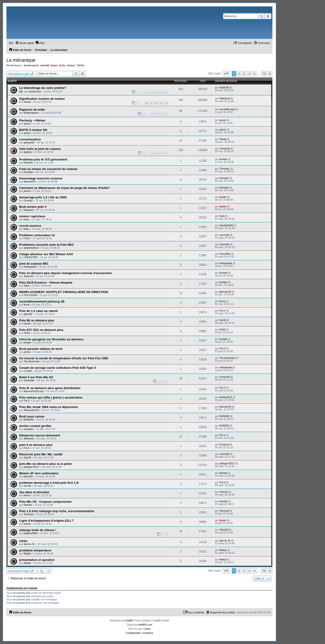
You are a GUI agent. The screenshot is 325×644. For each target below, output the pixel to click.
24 (166, 103)
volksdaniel (226, 367)
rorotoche (225, 148)
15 (156, 92)
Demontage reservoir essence (41, 178)
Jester (148, 629)
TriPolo (80, 65)
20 (147, 103)
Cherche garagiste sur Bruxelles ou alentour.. (52, 339)
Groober (28, 200)
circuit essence (30, 226)
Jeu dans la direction (34, 492)
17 (166, 92)
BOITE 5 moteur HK (33, 130)
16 (161, 92)
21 (152, 103)
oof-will (45, 65)
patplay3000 (30, 533)
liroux (27, 305)
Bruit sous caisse (32, 416)
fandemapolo (31, 65)
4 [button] (249, 74)
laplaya (28, 152)
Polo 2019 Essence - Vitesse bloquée (46, 283)
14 (152, 92)
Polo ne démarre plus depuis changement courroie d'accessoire (65, 273)
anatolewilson (31, 248)
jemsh (27, 191)
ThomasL (225, 169)
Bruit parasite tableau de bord (41, 349)
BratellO (28, 163)
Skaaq (223, 139)
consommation (30, 139)
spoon (27, 124)
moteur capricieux (32, 216)
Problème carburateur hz (37, 235)
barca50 (28, 476)
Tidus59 (224, 530)
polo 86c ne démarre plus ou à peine (45, 464)
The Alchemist (32, 361)
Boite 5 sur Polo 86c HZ (36, 377)
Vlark (26, 286)
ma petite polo (227, 109)
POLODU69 (30, 295)
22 (156, 103)
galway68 (29, 142)
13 (147, 92)
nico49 (27, 486)
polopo (27, 342)
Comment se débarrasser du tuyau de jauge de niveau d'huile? (64, 188)
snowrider (29, 380)
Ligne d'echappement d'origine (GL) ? (46, 521)
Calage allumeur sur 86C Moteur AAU (46, 254)
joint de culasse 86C (34, 264)
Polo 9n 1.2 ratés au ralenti (38, 311)
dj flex (62, 65)
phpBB (129, 621)
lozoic (54, 65)
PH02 (27, 333)
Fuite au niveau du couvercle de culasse (48, 169)
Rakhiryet (225, 98)
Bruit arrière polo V (33, 207)
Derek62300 (226, 225)
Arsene (71, 65)
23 (161, 103)
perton (27, 352)
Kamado (28, 172)
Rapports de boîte (32, 110)
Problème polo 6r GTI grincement (43, 159)
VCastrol (224, 444)
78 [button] (264, 74)
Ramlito (28, 505)
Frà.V (222, 311)
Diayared (29, 210)
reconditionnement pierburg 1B (42, 301)
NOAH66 (29, 420)
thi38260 (224, 88)
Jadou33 (28, 276)
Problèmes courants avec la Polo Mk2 (46, 245)
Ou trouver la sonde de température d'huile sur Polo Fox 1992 (64, 358)
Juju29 (27, 457)
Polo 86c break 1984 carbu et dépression (49, 407)
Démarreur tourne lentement (40, 435)
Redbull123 (226, 397)
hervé (27, 495)
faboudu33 (30, 181)
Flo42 (27, 238)
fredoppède (30, 267)
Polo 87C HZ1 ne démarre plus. (42, 330)
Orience (224, 492)
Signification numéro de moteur (42, 99)
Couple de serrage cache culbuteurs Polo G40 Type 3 (57, 368)
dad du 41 (29, 544)
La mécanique (21, 60)
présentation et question (37, 560)
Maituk (27, 553)
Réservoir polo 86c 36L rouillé (41, 454)
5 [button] (255, 74)
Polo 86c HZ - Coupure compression (45, 502)
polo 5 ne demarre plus (36, 445)
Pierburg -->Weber (32, 120)
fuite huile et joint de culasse (40, 149)
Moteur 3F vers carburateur (39, 473)
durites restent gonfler (35, 426)
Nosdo (27, 102)
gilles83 (28, 314)
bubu (26, 219)
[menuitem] (40, 43)
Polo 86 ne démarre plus (37, 320)
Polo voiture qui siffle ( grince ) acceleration (51, 398)
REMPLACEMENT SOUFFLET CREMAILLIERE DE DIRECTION (64, 292)
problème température (35, 550)
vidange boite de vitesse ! (38, 530)
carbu (23, 541)
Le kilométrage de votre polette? (43, 88)
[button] (226, 74)
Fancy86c (225, 254)
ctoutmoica (35, 91)
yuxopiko (29, 429)
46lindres (29, 438)
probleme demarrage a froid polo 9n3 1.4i (49, 483)
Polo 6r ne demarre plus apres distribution (50, 388)
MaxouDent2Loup (34, 391)
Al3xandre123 (31, 410)
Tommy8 (28, 514)
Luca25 (28, 371)
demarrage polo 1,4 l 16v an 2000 (43, 197)
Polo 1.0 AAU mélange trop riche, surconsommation (57, 511)
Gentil (27, 324)
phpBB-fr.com (145, 625)
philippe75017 (32, 467)
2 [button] (239, 74)
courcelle (224, 235)
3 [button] (244, 74)
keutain (223, 159)
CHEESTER (30, 257)
